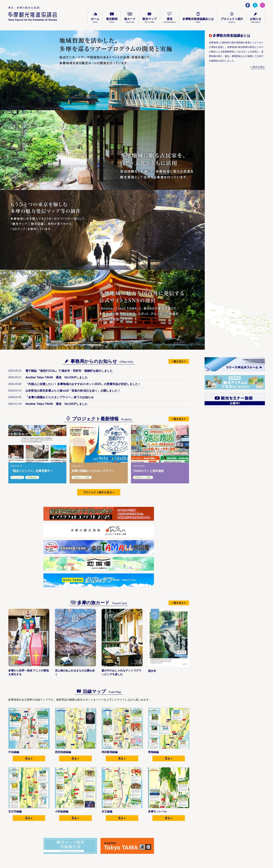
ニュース (18, 477)
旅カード (130, 20)
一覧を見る (177, 361)
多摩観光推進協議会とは (198, 20)
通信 (170, 20)
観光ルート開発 (82, 477)
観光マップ (149, 20)
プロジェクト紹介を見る (97, 492)
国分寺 (152, 671)
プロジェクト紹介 (232, 20)
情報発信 (33, 477)
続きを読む (259, 67)
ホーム (95, 20)
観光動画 (112, 20)
